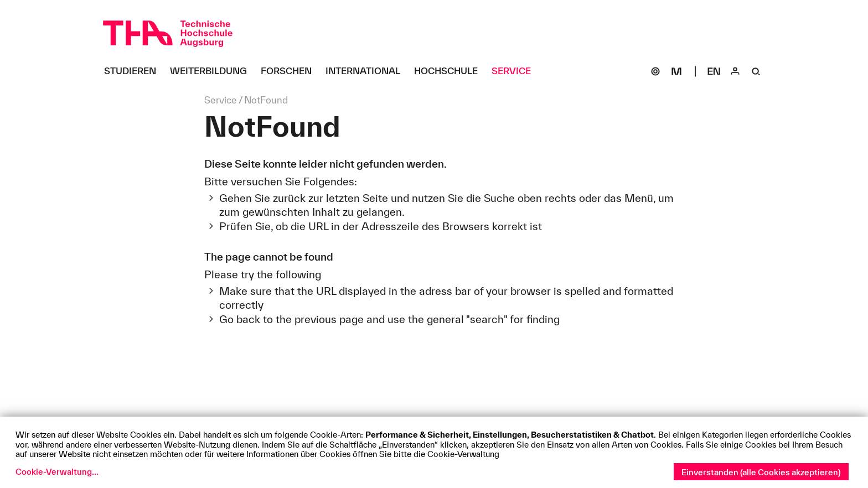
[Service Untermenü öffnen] (515, 71)
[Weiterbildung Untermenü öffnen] (213, 71)
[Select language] (714, 71)
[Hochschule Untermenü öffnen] (450, 71)
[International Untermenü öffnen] (367, 71)
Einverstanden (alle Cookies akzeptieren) (761, 472)
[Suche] (756, 71)
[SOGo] (655, 71)
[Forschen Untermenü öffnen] (290, 71)
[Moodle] (676, 71)
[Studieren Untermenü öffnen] (134, 71)
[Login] (735, 71)
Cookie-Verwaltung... (57, 472)
